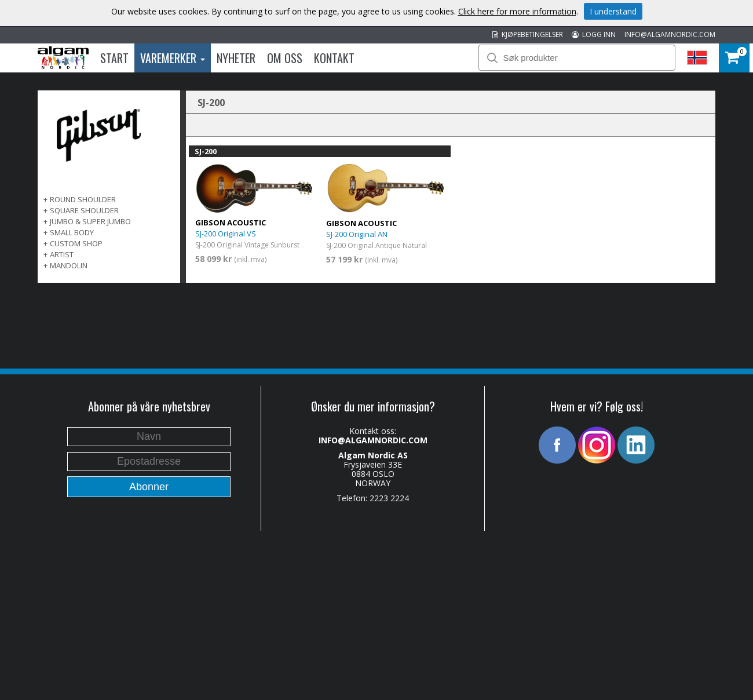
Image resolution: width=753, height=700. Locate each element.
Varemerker (173, 58)
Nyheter (236, 58)
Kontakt (334, 58)
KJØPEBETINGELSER (528, 34)
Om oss (285, 58)
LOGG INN (594, 34)
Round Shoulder (83, 199)
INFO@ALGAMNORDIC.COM (670, 34)
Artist (62, 254)
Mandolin (69, 265)
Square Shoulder (84, 210)
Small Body (72, 232)
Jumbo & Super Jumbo (90, 221)
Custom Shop (76, 243)
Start (114, 58)
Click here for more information (517, 11)
